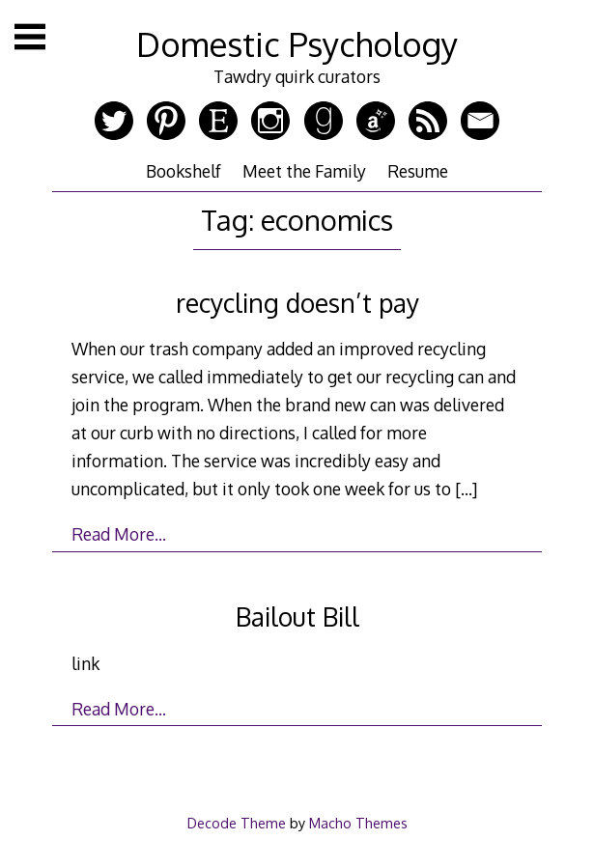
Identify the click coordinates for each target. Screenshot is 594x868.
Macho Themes (358, 823)
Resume (418, 171)
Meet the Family (304, 171)
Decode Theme (237, 823)
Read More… (119, 534)
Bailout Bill (297, 616)
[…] (466, 489)
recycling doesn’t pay (297, 303)
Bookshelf (184, 171)
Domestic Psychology (297, 44)
